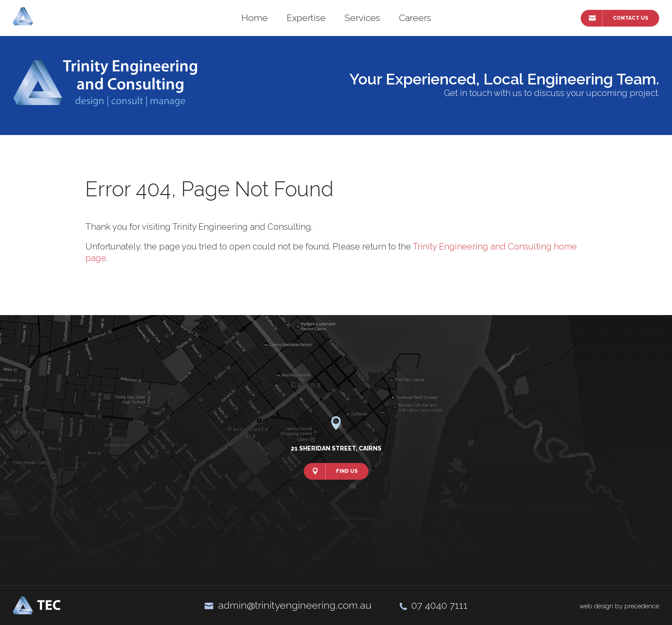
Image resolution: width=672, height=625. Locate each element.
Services (362, 18)
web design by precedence (619, 606)
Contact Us (631, 18)
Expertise (306, 18)
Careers (415, 18)
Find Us (347, 471)
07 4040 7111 (439, 605)
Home (255, 18)
